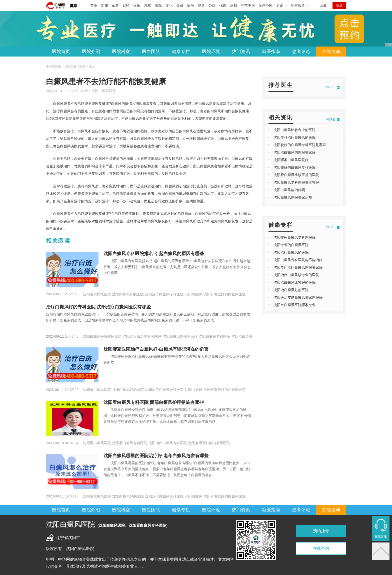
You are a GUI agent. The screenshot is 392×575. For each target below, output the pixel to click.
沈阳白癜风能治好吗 (289, 190)
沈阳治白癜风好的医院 (291, 290)
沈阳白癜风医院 (104, 91)
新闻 (104, 6)
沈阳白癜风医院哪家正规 (293, 197)
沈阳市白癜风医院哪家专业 (294, 305)
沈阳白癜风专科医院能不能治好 (298, 260)
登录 (339, 6)
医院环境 (211, 52)
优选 (223, 6)
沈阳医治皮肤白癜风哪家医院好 (298, 297)
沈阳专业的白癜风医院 (291, 245)
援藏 (180, 6)
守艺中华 (248, 6)
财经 (126, 6)
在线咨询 (331, 52)
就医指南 (271, 52)
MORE (330, 87)
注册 (323, 6)
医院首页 (61, 52)
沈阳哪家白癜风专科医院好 (294, 237)
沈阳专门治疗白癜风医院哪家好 (298, 267)
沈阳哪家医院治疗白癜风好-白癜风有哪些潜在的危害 (156, 349)
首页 (94, 6)
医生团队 (151, 52)
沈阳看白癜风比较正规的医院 (296, 175)
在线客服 (381, 536)
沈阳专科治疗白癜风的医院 (294, 137)
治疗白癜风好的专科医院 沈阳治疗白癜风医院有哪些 (98, 307)
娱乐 (137, 6)
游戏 (158, 6)
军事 (115, 6)
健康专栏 (181, 52)
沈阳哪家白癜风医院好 (291, 160)
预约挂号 (321, 531)
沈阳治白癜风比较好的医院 (294, 282)
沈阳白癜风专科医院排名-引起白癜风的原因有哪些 (154, 254)
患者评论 (301, 52)
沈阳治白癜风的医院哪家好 (294, 152)
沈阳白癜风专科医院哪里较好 (296, 182)
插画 (190, 6)
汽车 (147, 6)
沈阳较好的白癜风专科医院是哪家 (300, 145)
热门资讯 (241, 52)
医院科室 (121, 52)
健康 (74, 6)
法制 (233, 6)
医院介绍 (91, 52)
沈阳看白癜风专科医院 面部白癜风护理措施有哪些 (154, 402)
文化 (169, 6)
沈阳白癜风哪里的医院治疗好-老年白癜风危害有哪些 (156, 456)
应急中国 (265, 6)
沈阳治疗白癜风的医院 (291, 252)
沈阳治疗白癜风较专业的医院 (296, 275)
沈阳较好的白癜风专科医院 (294, 167)
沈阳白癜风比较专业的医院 (294, 130)
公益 (212, 6)
